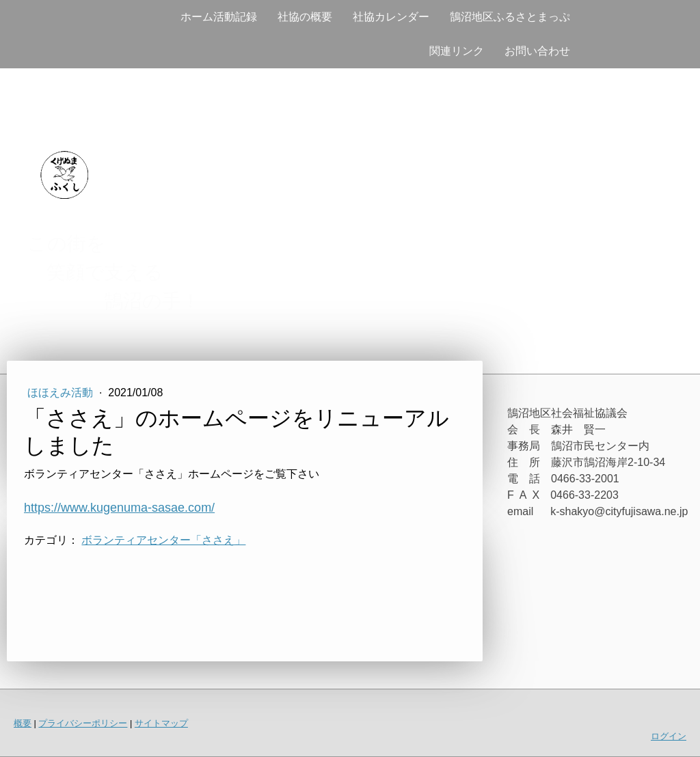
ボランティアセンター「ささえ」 (163, 540)
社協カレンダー (391, 17)
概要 (23, 723)
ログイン (669, 736)
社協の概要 (305, 17)
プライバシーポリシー (83, 723)
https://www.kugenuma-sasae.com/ (119, 508)
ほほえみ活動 (62, 393)
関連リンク (457, 51)
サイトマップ (161, 723)
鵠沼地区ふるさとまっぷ (510, 17)
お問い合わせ (537, 51)
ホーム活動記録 (219, 17)
